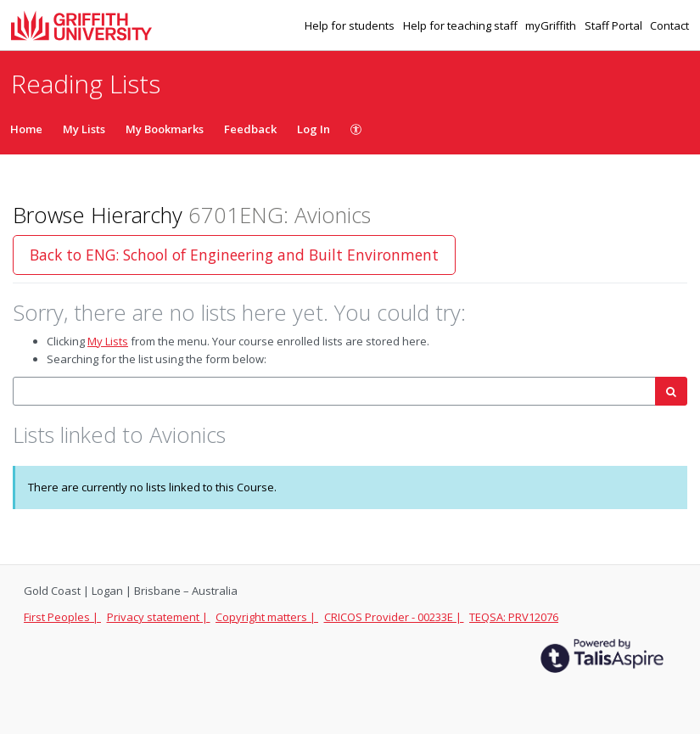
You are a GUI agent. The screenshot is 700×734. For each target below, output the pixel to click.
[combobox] (334, 392)
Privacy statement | (159, 617)
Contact (669, 25)
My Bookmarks (165, 129)
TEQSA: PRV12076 (514, 617)
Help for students (351, 25)
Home (26, 129)
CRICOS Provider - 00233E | (394, 617)
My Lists (84, 129)
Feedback (250, 129)
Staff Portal (615, 25)
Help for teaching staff (462, 25)
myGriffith (552, 25)
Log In (314, 129)
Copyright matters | (267, 617)
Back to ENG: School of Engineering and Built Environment (234, 255)
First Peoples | (62, 617)
